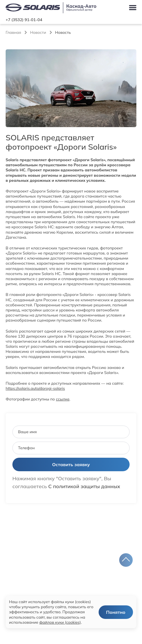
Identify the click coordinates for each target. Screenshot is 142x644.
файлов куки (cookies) (60, 622)
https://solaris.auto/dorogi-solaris (35, 388)
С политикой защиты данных (84, 486)
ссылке (63, 399)
